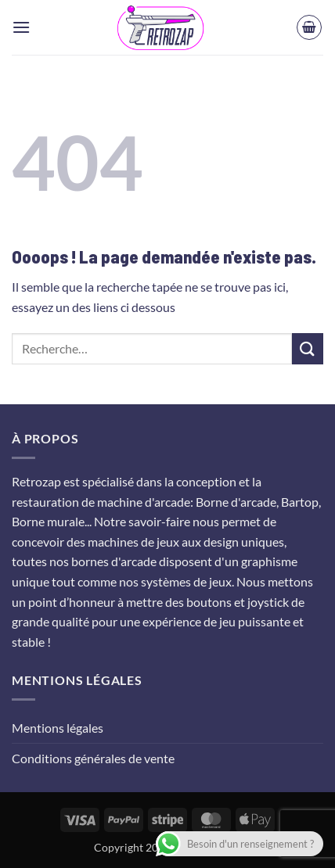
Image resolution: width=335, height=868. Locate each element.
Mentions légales (58, 728)
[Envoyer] (308, 348)
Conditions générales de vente (93, 758)
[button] (21, 27)
